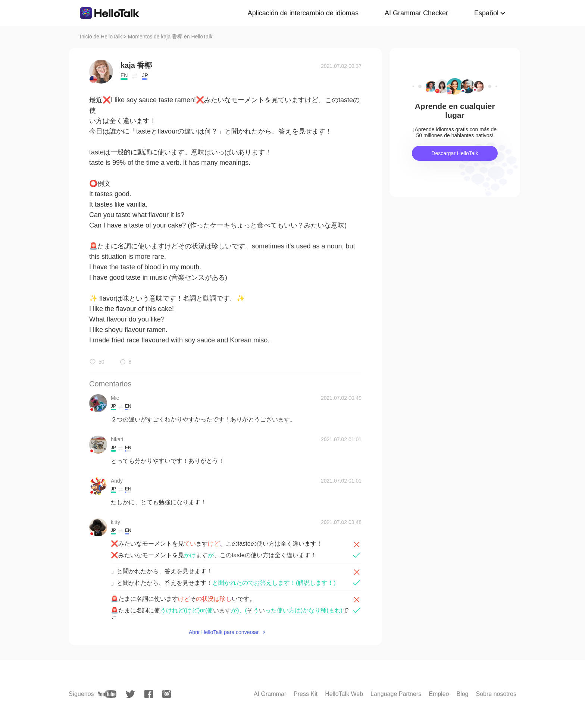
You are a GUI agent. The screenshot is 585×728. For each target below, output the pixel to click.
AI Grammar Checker (416, 13)
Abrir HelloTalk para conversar (224, 632)
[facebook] (149, 694)
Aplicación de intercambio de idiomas (303, 13)
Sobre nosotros (496, 694)
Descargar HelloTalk (455, 153)
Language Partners (396, 694)
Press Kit (306, 694)
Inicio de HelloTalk (101, 37)
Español (486, 13)
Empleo (439, 694)
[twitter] (130, 694)
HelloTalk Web (344, 694)
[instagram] (167, 694)
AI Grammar (270, 694)
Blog (462, 694)
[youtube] (107, 694)
